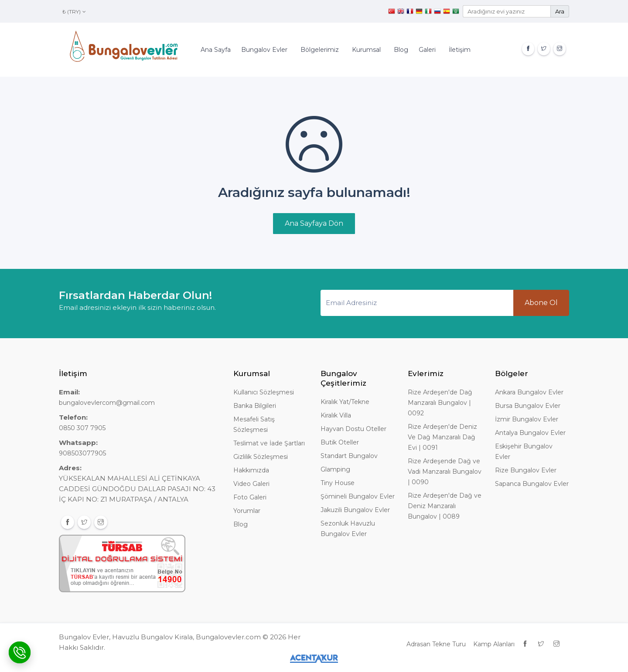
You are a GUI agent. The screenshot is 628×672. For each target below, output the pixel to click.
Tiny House (338, 483)
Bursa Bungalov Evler (528, 406)
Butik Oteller (340, 442)
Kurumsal (366, 50)
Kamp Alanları (494, 644)
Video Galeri (251, 484)
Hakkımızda (251, 470)
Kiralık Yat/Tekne (345, 402)
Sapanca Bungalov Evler (532, 484)
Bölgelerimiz (320, 50)
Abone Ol (541, 303)
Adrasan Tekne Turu (436, 644)
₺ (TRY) (74, 12)
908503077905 (82, 453)
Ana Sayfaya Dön (314, 223)
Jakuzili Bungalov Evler (355, 510)
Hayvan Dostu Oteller (353, 429)
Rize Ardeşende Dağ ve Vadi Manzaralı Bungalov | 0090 (445, 472)
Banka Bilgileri (255, 406)
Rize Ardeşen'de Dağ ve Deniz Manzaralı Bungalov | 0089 (445, 506)
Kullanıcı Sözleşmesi (264, 392)
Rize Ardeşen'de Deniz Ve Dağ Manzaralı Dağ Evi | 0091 (442, 437)
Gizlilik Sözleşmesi (261, 457)
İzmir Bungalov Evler (527, 419)
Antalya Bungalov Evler (530, 433)
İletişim (460, 50)
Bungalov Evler (264, 50)
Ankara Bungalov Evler (529, 392)
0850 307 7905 (82, 428)
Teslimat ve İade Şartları (269, 443)
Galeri (427, 50)
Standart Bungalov (349, 456)
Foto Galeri (250, 497)
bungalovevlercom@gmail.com (107, 403)
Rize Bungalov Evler (526, 470)
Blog (401, 50)
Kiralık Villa (336, 415)
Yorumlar (247, 511)
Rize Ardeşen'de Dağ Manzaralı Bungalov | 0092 (440, 403)
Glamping (335, 469)
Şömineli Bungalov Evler (358, 496)
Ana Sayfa (216, 50)
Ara (560, 11)
